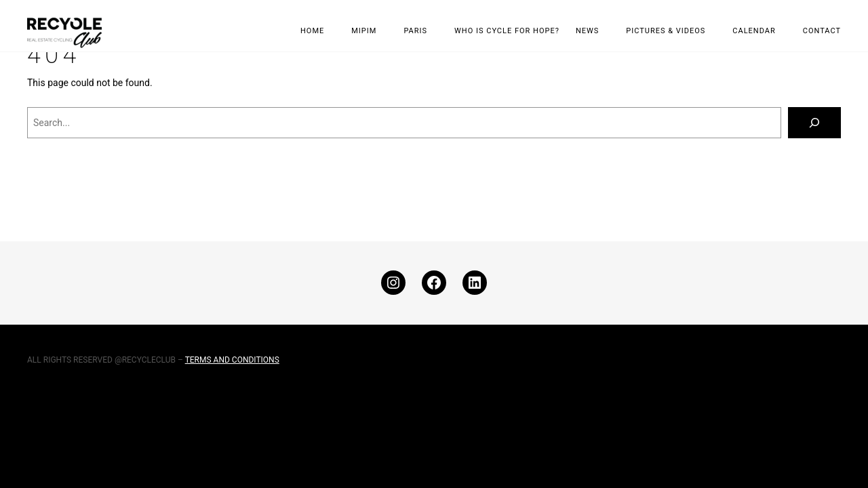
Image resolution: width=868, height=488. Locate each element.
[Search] (814, 123)
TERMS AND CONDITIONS (232, 360)
